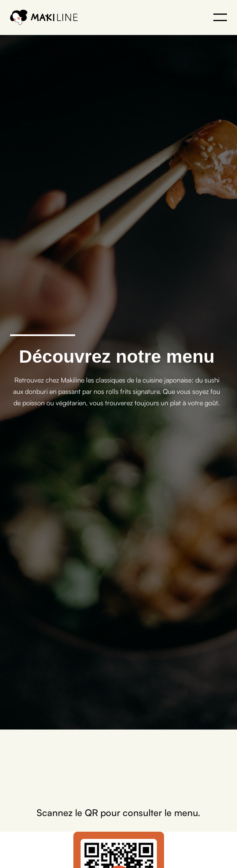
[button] (220, 17)
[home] (44, 17)
